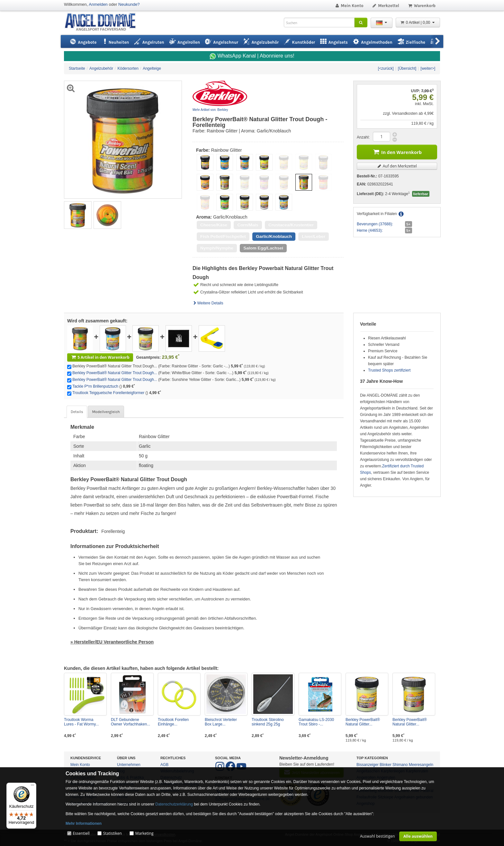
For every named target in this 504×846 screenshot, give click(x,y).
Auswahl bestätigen (378, 836)
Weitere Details (208, 303)
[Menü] (32, 787)
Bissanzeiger (368, 765)
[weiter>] (428, 68)
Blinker (386, 765)
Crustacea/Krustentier (291, 225)
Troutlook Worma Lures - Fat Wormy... (81, 722)
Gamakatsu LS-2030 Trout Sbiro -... (316, 722)
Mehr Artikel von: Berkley (210, 110)
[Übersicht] (407, 68)
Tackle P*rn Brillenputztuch (95, 386)
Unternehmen (129, 765)
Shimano (400, 765)
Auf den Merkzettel (397, 166)
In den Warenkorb (397, 152)
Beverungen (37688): (375, 224)
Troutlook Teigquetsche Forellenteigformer (108, 393)
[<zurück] (386, 68)
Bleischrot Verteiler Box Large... (221, 722)
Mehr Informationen (84, 824)
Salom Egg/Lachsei (263, 248)
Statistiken (113, 833)
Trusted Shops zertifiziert (389, 370)
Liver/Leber (314, 236)
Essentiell (81, 833)
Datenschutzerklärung (174, 804)
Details (77, 412)
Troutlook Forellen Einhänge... (173, 722)
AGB (164, 765)
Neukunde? (129, 4)
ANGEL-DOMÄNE (103, 22)
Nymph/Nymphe (217, 248)
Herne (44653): (370, 230)
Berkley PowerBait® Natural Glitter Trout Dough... (115, 373)
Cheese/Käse (214, 225)
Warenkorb (422, 6)
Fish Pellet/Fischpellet (223, 236)
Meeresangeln (421, 765)
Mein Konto (349, 6)
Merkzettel (386, 6)
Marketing (144, 833)
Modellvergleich (106, 412)
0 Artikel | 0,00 (418, 22)
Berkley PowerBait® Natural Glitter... (363, 722)
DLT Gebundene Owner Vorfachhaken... (130, 722)
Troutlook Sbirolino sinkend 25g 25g (268, 722)
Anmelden (98, 4)
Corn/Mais (248, 225)
